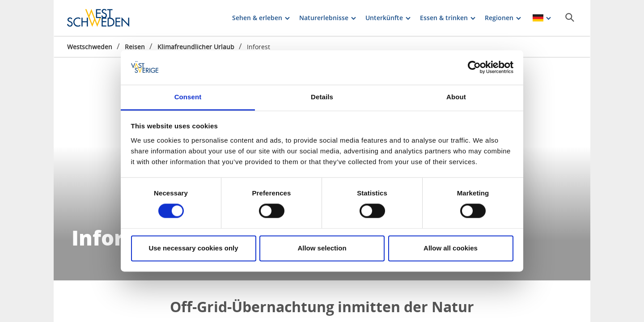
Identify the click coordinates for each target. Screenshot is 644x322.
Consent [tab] (188, 97)
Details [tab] (322, 97)
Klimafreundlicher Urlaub (196, 47)
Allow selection (322, 248)
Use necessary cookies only (193, 248)
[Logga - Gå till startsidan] (98, 18)
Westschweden (90, 47)
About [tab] (456, 97)
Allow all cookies (451, 248)
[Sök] (570, 17)
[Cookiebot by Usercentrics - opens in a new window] (474, 68)
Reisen (135, 47)
